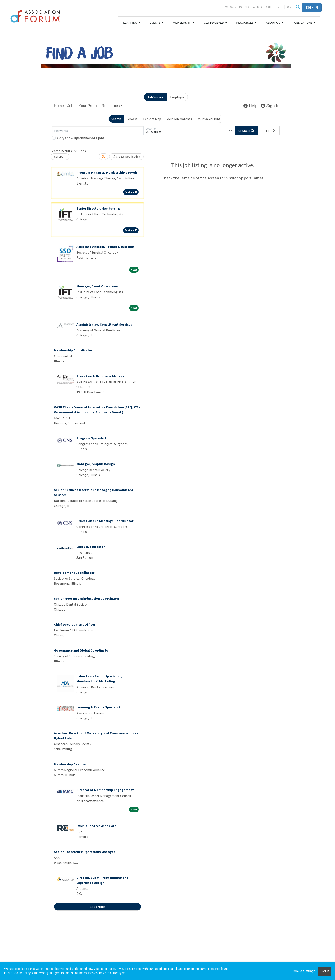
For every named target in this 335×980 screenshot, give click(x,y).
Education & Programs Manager (101, 376)
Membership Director (70, 764)
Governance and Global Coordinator (82, 650)
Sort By (59, 157)
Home (59, 106)
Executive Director (91, 547)
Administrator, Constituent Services (104, 324)
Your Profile (89, 106)
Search (116, 119)
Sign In (270, 106)
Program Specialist (91, 438)
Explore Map (152, 119)
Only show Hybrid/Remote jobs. (81, 138)
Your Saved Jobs (209, 119)
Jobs (71, 106)
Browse (132, 119)
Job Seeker (155, 97)
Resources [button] (111, 106)
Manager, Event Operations (97, 286)
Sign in (312, 7)
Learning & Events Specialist (99, 707)
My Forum (231, 7)
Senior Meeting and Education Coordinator (87, 598)
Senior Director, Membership (98, 208)
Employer (177, 97)
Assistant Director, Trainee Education (105, 247)
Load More (97, 907)
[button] (132, 23)
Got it (325, 971)
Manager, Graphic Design (96, 464)
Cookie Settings (303, 971)
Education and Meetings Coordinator (105, 521)
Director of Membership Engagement (105, 790)
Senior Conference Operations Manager (85, 852)
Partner (244, 7)
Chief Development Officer (75, 624)
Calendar (257, 7)
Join (289, 7)
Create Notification (126, 157)
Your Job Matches (179, 119)
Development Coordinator (74, 573)
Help (250, 106)
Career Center (275, 7)
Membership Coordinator (73, 350)
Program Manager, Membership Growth (107, 172)
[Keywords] (98, 131)
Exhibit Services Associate (96, 826)
